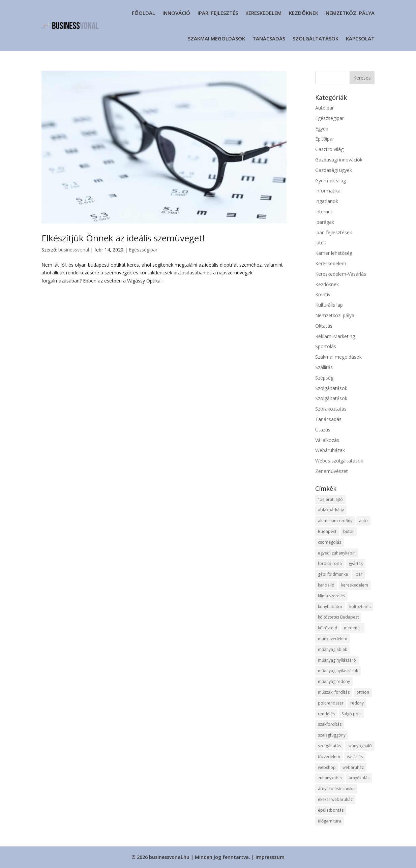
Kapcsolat (360, 38)
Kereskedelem (263, 13)
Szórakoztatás (331, 409)
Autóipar (324, 108)
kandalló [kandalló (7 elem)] (326, 585)
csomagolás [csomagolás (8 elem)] (330, 542)
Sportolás (326, 346)
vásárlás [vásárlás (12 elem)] (355, 757)
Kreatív (323, 294)
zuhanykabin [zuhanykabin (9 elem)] (330, 778)
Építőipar (325, 139)
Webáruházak (330, 450)
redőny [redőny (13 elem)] (357, 703)
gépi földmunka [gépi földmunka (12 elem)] (333, 574)
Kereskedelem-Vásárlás (341, 274)
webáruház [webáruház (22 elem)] (353, 767)
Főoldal (143, 13)
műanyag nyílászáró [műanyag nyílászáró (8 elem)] (337, 660)
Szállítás (324, 367)
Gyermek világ (331, 181)
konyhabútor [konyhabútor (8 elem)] (330, 607)
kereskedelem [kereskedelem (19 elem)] (355, 585)
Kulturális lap (329, 305)
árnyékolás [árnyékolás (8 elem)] (359, 778)
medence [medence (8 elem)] (353, 628)
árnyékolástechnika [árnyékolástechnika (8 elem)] (336, 789)
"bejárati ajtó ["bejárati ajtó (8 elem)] (330, 499)
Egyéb (322, 129)
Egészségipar (143, 250)
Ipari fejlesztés (218, 13)
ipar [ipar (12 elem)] (359, 574)
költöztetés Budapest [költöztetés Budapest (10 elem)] (338, 617)
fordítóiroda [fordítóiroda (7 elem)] (330, 563)
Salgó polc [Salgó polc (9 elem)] (351, 714)
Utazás (323, 430)
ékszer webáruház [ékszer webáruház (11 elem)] (335, 799)
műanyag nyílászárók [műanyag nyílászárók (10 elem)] (338, 671)
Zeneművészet (332, 471)
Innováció (176, 13)
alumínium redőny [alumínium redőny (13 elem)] (335, 521)
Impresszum (270, 857)
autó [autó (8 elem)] (363, 521)
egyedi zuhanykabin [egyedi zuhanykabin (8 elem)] (337, 553)
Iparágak (325, 222)
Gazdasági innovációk (339, 160)
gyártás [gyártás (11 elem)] (356, 563)
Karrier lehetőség (334, 253)
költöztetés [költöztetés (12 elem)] (360, 607)
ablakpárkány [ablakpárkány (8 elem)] (331, 510)
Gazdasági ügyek (334, 170)
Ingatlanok (327, 201)
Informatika (328, 191)
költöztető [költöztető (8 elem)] (328, 628)
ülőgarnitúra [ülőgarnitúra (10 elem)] (330, 821)
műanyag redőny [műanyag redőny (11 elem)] (334, 681)
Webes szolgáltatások (339, 461)
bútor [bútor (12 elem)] (349, 531)
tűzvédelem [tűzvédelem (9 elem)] (329, 757)
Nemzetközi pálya (350, 13)
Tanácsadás (269, 38)
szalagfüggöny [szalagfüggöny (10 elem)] (332, 735)
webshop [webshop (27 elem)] (327, 767)
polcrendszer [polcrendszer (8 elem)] (331, 703)
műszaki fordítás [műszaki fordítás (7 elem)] (334, 692)
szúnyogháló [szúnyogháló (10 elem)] (360, 746)
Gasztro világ (329, 149)
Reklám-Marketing (335, 336)
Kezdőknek (304, 13)
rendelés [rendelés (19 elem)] (326, 714)
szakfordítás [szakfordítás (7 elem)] (330, 724)
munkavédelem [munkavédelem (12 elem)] (333, 639)
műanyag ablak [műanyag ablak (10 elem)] (332, 649)
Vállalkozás (327, 440)
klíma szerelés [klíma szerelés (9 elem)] (331, 596)
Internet (324, 212)
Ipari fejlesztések (334, 232)
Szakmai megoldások (216, 38)
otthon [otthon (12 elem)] (363, 692)
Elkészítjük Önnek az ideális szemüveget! (123, 238)
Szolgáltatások (316, 38)
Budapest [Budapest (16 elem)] (327, 531)
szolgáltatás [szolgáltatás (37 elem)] (329, 746)
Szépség (324, 378)
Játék (321, 243)
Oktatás (324, 326)
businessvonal (74, 250)
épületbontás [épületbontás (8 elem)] (331, 810)
